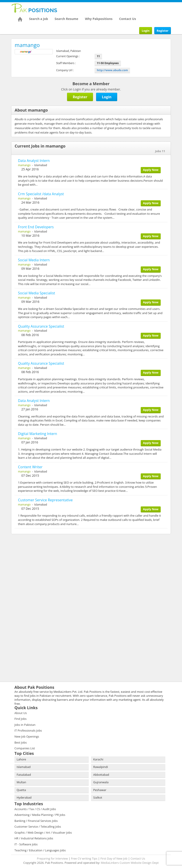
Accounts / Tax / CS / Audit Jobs (35, 809)
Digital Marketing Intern (38, 434)
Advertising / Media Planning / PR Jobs (40, 815)
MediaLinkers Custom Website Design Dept (130, 863)
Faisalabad (24, 775)
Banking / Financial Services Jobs (36, 821)
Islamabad (24, 767)
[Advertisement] (39, 566)
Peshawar (100, 790)
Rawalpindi (101, 767)
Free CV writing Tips (84, 858)
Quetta (21, 790)
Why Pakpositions (99, 19)
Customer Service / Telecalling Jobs (38, 827)
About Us (21, 713)
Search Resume (66, 19)
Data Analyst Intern (34, 161)
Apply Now (151, 170)
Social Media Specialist (37, 293)
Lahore (21, 759)
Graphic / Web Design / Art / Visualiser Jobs (43, 833)
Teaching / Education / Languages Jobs (40, 850)
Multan (21, 782)
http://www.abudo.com (112, 70)
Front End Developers (36, 227)
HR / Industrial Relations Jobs (34, 838)
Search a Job (39, 19)
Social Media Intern (34, 260)
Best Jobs (21, 742)
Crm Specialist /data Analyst (41, 194)
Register (163, 31)
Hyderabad (24, 797)
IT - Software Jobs (26, 844)
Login (145, 31)
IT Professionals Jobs (28, 730)
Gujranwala (101, 782)
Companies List (25, 748)
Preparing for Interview (52, 858)
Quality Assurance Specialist (41, 326)
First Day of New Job (114, 858)
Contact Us (128, 19)
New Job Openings (27, 736)
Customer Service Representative (45, 500)
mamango (24, 165)
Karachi (98, 759)
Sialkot (98, 797)
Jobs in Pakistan (25, 725)
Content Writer (30, 467)
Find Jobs (21, 719)
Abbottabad (101, 775)
